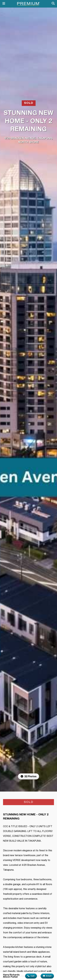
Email (47, 976)
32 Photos (29, 776)
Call (31, 976)
